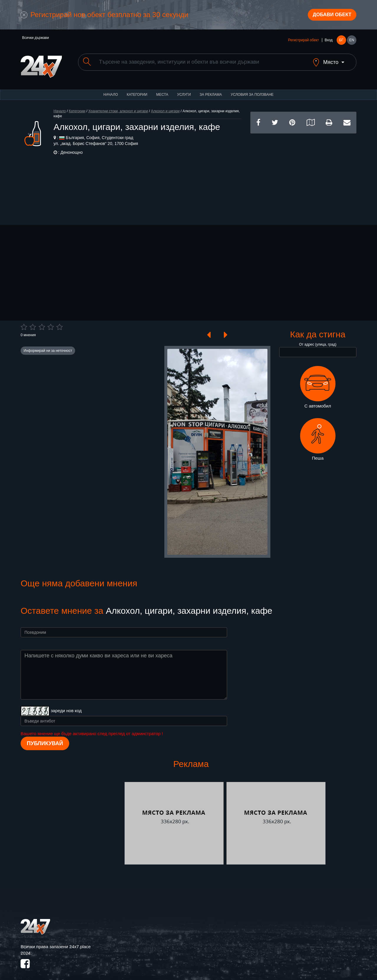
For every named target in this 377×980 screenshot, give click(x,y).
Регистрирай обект (303, 42)
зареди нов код (66, 707)
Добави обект (329, 16)
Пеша (318, 436)
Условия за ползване (252, 91)
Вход (329, 42)
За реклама (211, 91)
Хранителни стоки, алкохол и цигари (118, 108)
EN (352, 42)
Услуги (184, 91)
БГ (341, 42)
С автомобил (318, 384)
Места (162, 91)
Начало (111, 91)
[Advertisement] (303, 171)
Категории (137, 91)
